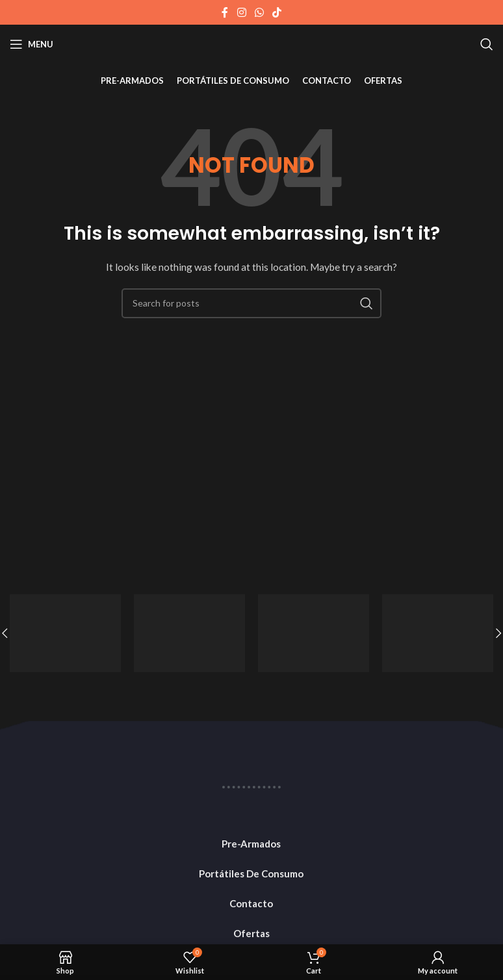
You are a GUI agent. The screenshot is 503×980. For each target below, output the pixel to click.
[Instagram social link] (241, 12)
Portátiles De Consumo (251, 873)
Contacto (251, 903)
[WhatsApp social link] (259, 12)
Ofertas (251, 933)
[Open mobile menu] (32, 44)
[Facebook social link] (225, 12)
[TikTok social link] (277, 12)
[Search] (487, 44)
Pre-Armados (251, 844)
